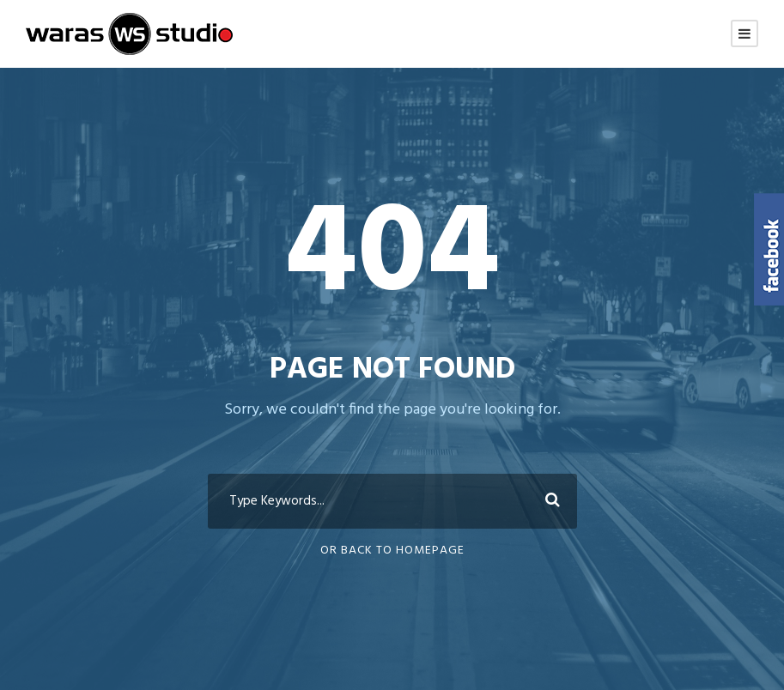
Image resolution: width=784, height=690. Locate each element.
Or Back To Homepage (392, 551)
